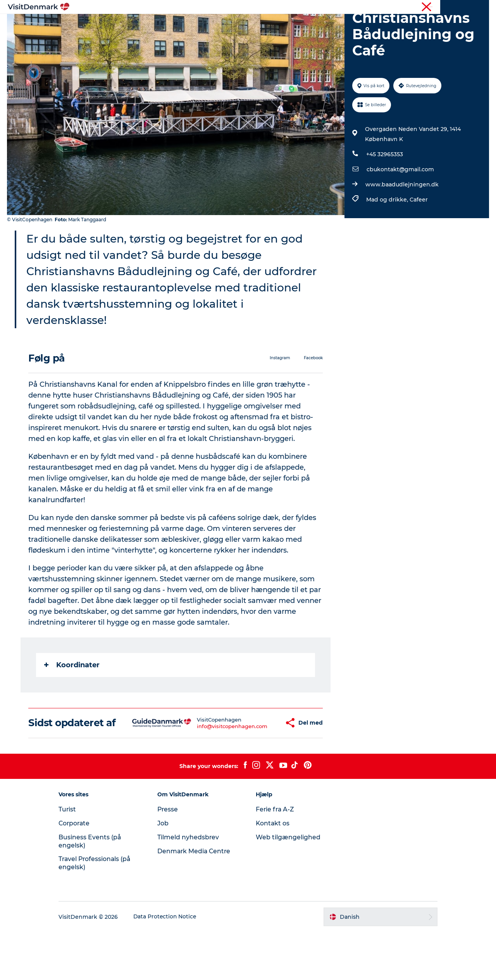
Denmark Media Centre (198, 899)
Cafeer (418, 236)
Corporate (477, 7)
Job (166, 871)
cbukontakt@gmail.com (400, 206)
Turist (451, 7)
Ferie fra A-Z (276, 857)
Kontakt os (273, 871)
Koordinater (72, 702)
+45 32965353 (384, 191)
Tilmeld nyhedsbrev (191, 885)
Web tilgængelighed (288, 885)
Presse (171, 857)
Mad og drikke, (387, 236)
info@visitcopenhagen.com (209, 768)
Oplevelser (243, 25)
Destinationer (196, 25)
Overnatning (289, 25)
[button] (259, 765)
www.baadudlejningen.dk (402, 221)
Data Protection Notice (172, 965)
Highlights (150, 25)
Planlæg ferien (340, 25)
